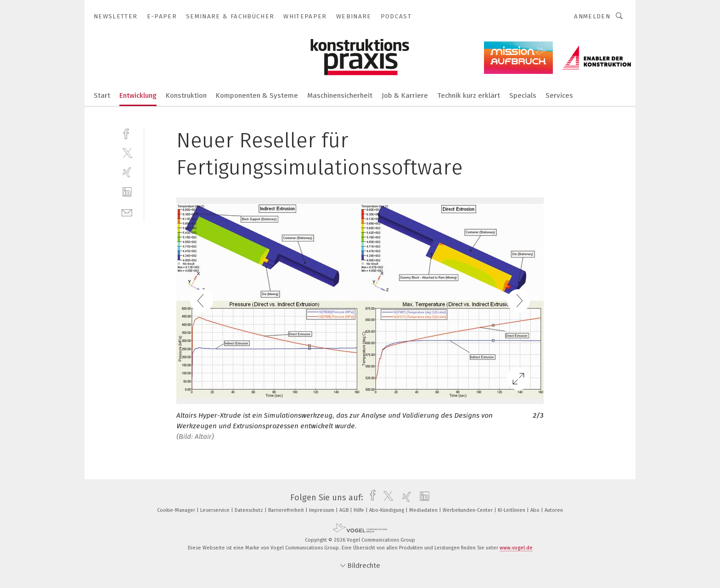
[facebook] (127, 133)
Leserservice (216, 510)
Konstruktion (186, 95)
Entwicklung (138, 95)
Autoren (554, 510)
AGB (345, 510)
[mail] (127, 212)
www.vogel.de (516, 548)
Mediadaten (424, 510)
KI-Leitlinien (512, 510)
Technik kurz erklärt (469, 95)
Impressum (322, 510)
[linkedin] (127, 192)
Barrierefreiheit (287, 510)
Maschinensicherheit (340, 95)
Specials (523, 95)
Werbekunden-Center (468, 510)
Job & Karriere (405, 95)
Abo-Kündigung (387, 510)
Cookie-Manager (177, 510)
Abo (536, 510)
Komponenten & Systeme (257, 95)
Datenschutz (250, 510)
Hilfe (360, 510)
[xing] (127, 172)
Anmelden (592, 16)
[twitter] (127, 153)
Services (559, 95)
